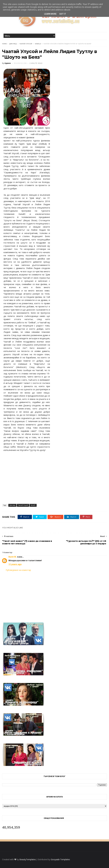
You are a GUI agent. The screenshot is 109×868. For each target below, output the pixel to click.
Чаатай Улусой (26, 44)
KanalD (38, 44)
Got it (63, 14)
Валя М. (13, 557)
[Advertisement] (54, 595)
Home (4, 44)
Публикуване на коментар (18, 570)
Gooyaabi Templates (60, 859)
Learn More (50, 14)
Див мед (13, 44)
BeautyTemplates (28, 859)
